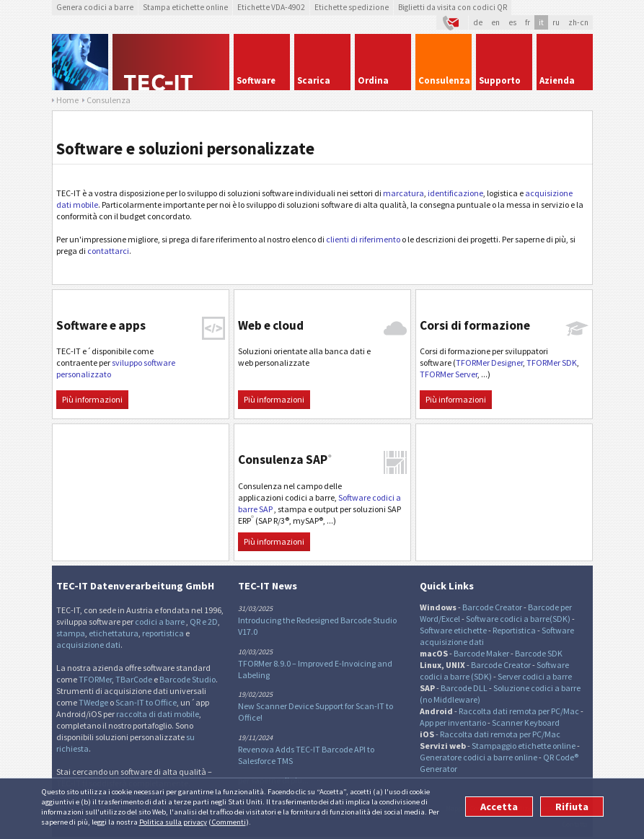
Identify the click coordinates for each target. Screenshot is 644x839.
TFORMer (95, 679)
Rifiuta (572, 807)
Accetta (499, 807)
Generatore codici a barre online (479, 757)
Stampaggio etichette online (524, 746)
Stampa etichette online (185, 7)
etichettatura (114, 633)
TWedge (93, 702)
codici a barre (160, 621)
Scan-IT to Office (146, 702)
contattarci (108, 251)
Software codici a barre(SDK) (518, 619)
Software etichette (453, 630)
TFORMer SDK (552, 363)
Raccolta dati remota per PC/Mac (519, 711)
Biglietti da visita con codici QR (453, 7)
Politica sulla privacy (173, 822)
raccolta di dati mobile (158, 714)
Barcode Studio (188, 679)
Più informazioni (92, 399)
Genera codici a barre (95, 7)
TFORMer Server (449, 374)
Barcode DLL (464, 688)
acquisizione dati (88, 645)
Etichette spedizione (352, 7)
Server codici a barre (535, 676)
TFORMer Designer (489, 363)
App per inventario (453, 722)
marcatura (403, 193)
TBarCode (134, 679)
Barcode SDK (539, 653)
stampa (71, 633)
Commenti (229, 822)
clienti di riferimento (363, 239)
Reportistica (514, 630)
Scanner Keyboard (526, 722)
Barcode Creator (492, 607)
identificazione (455, 193)
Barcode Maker (481, 653)
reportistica (163, 633)
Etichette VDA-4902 (271, 7)
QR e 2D (204, 621)
